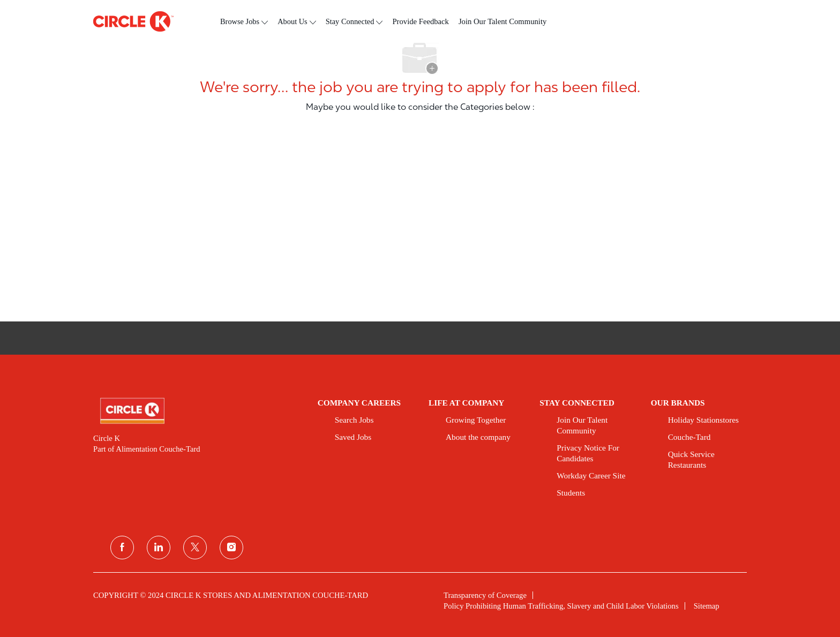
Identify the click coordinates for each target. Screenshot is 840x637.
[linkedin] (159, 548)
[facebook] (122, 548)
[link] (198, 411)
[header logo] (133, 21)
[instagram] (231, 548)
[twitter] (195, 548)
